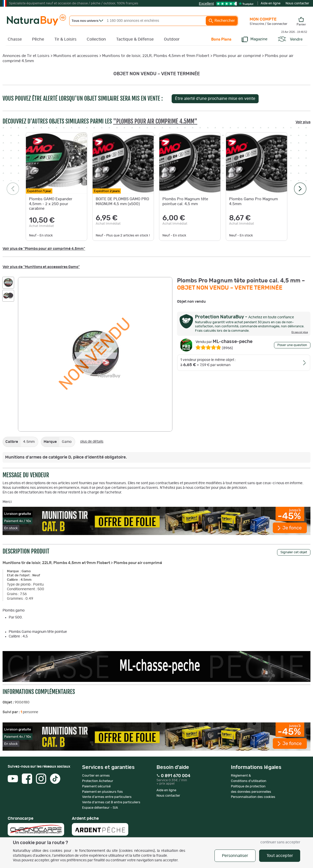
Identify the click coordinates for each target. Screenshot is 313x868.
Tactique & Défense (135, 39)
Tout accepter (280, 856)
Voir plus (303, 122)
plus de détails (92, 442)
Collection (96, 39)
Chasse (15, 39)
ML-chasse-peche (224, 342)
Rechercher (222, 21)
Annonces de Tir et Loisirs (26, 56)
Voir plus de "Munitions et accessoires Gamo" (41, 267)
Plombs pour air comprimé (237, 56)
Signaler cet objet (294, 552)
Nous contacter (297, 3)
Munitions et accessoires (76, 56)
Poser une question (292, 345)
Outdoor (172, 39)
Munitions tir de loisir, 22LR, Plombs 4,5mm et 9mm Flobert (156, 56)
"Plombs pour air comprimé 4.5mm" (155, 121)
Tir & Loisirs (65, 39)
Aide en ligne (271, 3)
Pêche (38, 39)
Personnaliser (235, 856)
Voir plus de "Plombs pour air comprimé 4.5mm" (44, 249)
